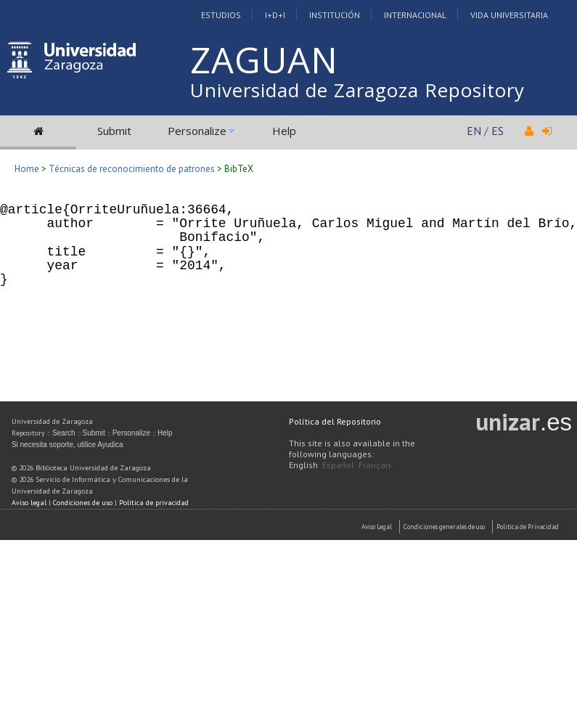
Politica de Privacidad (528, 527)
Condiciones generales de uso (444, 527)
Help (284, 131)
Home (27, 169)
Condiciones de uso (83, 503)
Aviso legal (29, 503)
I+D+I (275, 15)
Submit (114, 131)
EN (474, 131)
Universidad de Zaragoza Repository (357, 90)
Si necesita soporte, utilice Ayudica (67, 445)
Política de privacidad (154, 503)
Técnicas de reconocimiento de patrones (132, 169)
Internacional (415, 15)
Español (338, 465)
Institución (335, 15)
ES (498, 131)
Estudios (221, 15)
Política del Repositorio (335, 421)
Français (375, 465)
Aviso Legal (377, 527)
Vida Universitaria (509, 15)
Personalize (197, 131)
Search (64, 433)
